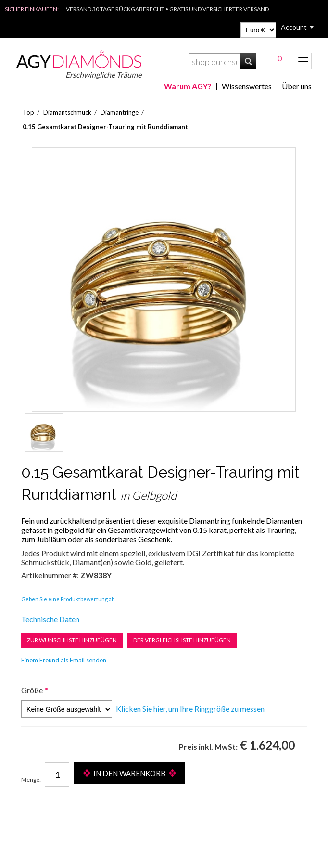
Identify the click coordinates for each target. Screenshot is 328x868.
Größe (32, 690)
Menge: (31, 780)
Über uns (297, 86)
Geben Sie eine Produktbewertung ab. (68, 599)
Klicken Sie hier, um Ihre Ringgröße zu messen (190, 708)
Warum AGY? (188, 86)
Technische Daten (50, 619)
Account (294, 27)
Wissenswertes (247, 86)
